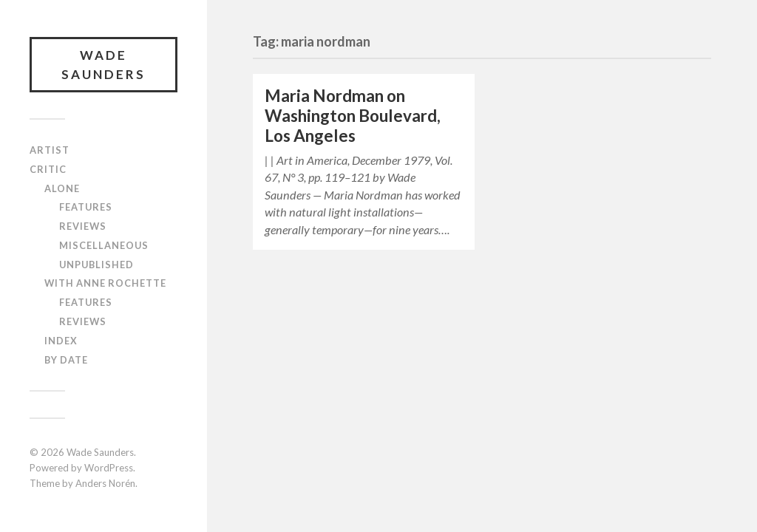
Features (86, 207)
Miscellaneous (104, 245)
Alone (62, 188)
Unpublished (96, 265)
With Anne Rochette (105, 283)
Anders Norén (105, 483)
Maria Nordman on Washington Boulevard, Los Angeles (353, 116)
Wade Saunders (103, 65)
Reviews (83, 226)
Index (61, 341)
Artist (50, 150)
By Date (66, 360)
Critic (48, 169)
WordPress (109, 468)
